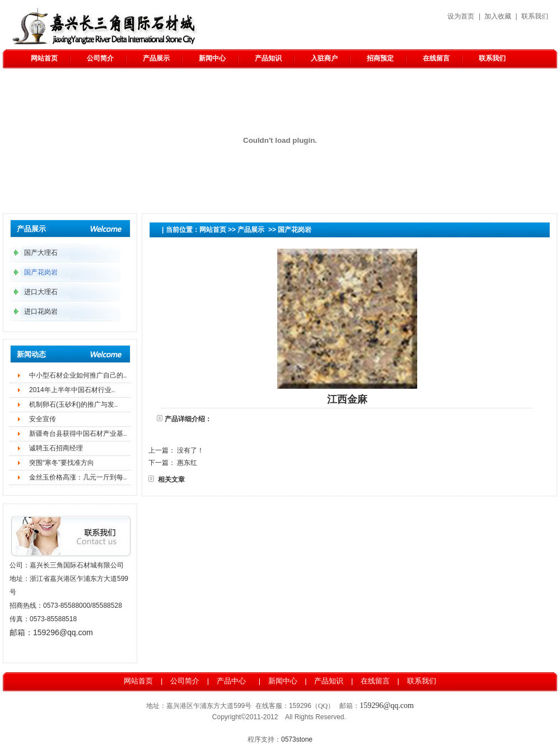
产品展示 (156, 58)
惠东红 (187, 463)
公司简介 (100, 58)
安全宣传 (43, 419)
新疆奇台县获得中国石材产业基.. (78, 434)
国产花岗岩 (295, 230)
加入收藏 (498, 16)
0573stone (297, 739)
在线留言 (436, 58)
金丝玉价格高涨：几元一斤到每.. (78, 477)
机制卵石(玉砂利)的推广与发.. (74, 404)
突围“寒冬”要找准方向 (62, 463)
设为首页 (461, 16)
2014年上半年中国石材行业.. (72, 390)
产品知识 (268, 58)
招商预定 (380, 58)
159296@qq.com (63, 632)
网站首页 (44, 58)
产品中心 (231, 681)
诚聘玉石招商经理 (56, 448)
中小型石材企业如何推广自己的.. (78, 375)
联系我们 (535, 16)
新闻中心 (212, 58)
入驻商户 (324, 58)
